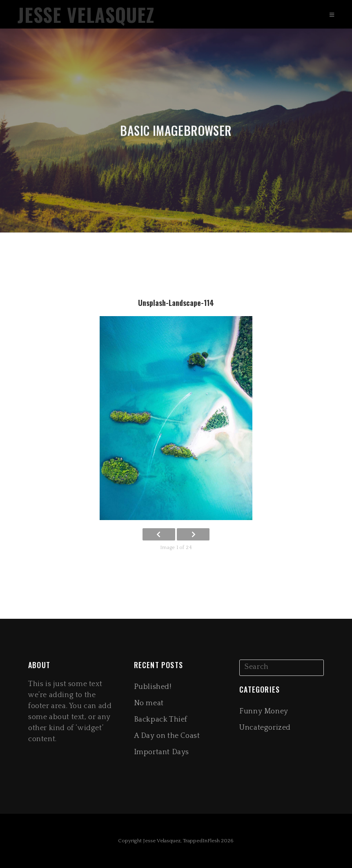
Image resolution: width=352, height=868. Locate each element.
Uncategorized (265, 728)
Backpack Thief (161, 720)
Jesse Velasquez (86, 14)
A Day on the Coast (167, 736)
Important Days (162, 752)
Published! (153, 687)
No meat (149, 703)
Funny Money (264, 711)
